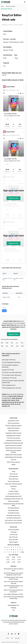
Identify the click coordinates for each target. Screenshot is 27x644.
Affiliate (13, 465)
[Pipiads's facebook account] (8, 634)
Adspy (13, 472)
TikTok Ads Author (13, 540)
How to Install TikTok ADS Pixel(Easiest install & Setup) (13, 598)
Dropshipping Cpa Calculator (13, 436)
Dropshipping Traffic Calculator (13, 433)
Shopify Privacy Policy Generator (13, 446)
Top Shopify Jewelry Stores (13, 515)
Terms (12, 638)
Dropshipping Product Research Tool (13, 499)
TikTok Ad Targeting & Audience (14, 426)
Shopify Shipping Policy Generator (13, 457)
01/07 (19, 562)
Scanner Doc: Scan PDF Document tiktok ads (3, 343)
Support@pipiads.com (13, 605)
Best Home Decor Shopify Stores (14, 523)
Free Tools (14, 460)
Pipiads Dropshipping (13, 501)
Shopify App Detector (13, 431)
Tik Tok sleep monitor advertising (11, 375)
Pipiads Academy (13, 542)
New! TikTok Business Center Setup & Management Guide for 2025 (14, 574)
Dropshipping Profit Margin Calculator (13, 443)
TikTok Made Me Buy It (13, 508)
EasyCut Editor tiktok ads (8, 343)
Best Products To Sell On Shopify (13, 520)
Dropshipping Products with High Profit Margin (13, 505)
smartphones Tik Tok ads (9, 378)
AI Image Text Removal (13, 494)
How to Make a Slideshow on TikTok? (13, 594)
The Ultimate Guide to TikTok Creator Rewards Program (14, 578)
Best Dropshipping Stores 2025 (13, 496)
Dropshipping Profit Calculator (13, 441)
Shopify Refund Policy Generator (13, 448)
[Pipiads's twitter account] (12, 634)
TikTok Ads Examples (13, 530)
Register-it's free (14, 198)
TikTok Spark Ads (14, 476)
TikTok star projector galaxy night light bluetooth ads (13, 382)
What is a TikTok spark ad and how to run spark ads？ (13, 591)
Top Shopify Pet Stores (14, 513)
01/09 (8, 562)
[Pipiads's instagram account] (19, 634)
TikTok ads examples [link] (11, 6)
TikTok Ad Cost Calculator (13, 438)
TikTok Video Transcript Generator (14, 484)
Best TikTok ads (13, 537)
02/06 (13, 557)
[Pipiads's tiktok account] (15, 634)
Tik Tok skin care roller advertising (12, 372)
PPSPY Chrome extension (13, 462)
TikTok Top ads (13, 535)
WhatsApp (14, 608)
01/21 (8, 560)
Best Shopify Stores (13, 510)
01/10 (19, 560)
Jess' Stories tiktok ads (3, 346)
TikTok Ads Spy (13, 474)
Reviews (13, 489)
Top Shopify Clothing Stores (13, 518)
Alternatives (13, 486)
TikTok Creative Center (13, 481)
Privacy (7, 638)
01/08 (13, 562)
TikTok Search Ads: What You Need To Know (13, 570)
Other (22, 552)
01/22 (19, 557)
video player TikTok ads (9, 360)
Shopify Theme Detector (13, 428)
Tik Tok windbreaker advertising (11, 362)
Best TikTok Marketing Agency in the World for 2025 (13, 587)
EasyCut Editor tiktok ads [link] (7, 9)
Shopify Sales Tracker (13, 421)
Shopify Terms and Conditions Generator (13, 451)
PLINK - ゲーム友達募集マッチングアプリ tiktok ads (13, 343)
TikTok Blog (14, 532)
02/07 (8, 557)
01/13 (13, 560)
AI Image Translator (13, 491)
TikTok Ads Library (14, 479)
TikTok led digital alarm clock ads (12, 388)
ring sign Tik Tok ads (8, 370)
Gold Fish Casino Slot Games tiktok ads (13, 346)
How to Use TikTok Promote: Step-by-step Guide (14, 582)
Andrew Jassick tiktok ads (24, 346)
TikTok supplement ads (9, 385)
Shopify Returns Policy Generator (13, 455)
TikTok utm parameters (13, 423)
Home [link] (2, 6)
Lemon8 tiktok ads (19, 343)
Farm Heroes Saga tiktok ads (24, 343)
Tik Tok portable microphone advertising (10, 366)
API (13, 610)
